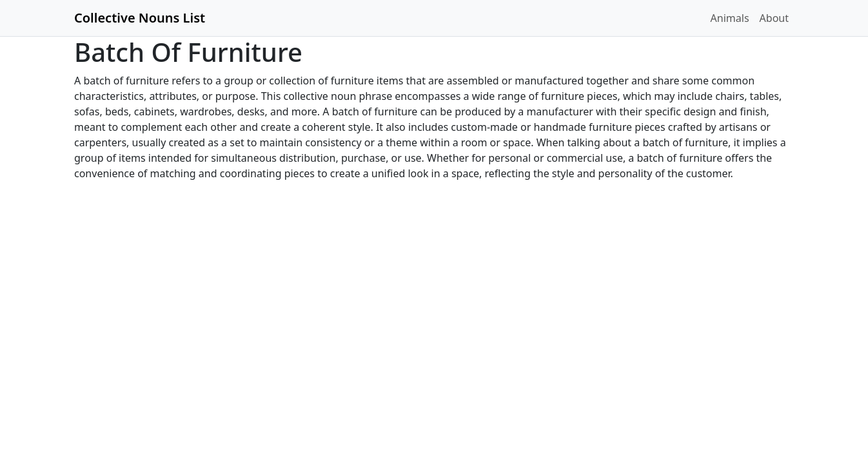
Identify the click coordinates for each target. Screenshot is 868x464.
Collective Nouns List (140, 18)
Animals (730, 18)
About (774, 18)
